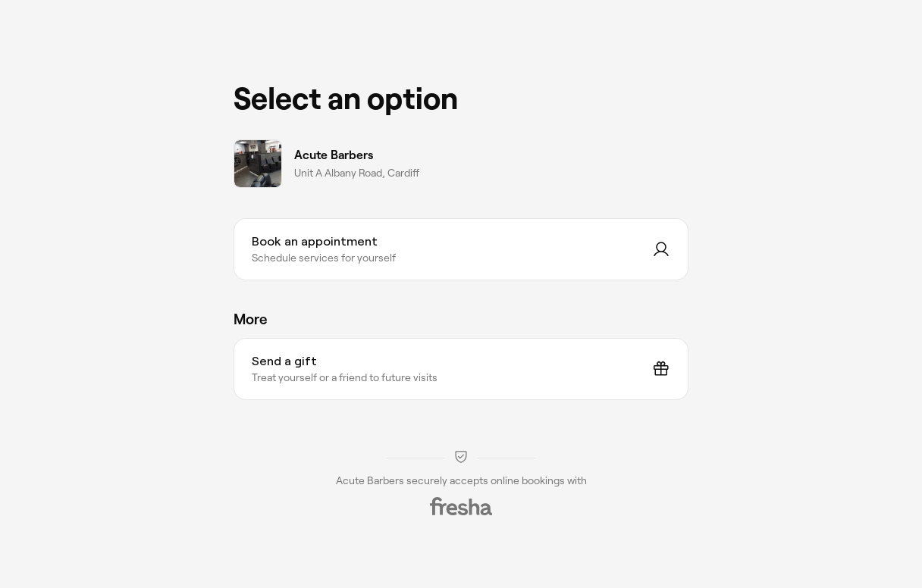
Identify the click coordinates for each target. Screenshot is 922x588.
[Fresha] (461, 506)
